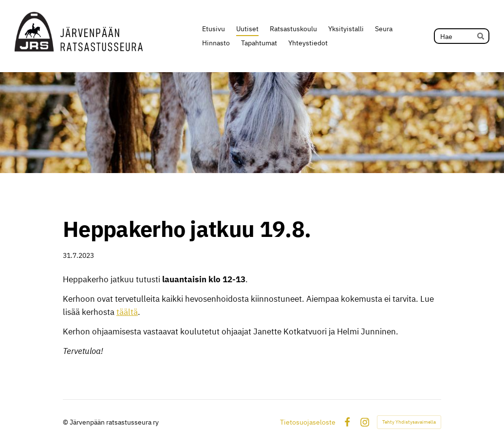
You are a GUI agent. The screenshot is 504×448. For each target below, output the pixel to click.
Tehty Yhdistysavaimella (409, 422)
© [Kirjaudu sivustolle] (66, 422)
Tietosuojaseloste (308, 422)
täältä (127, 312)
